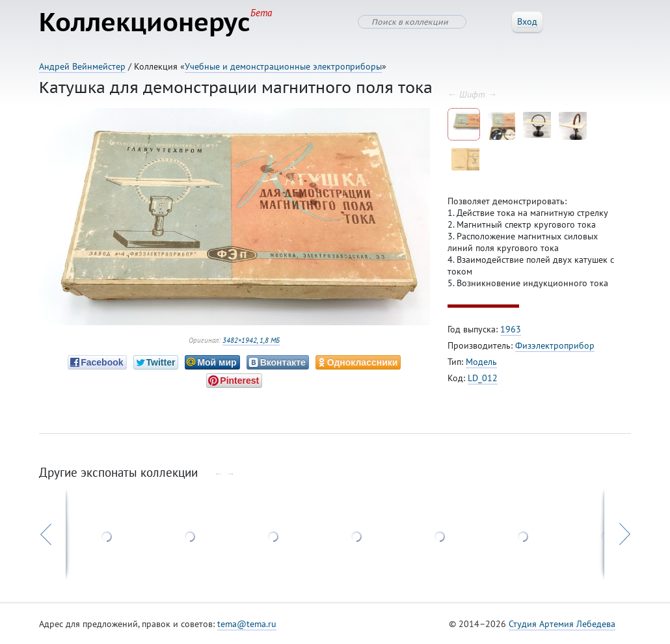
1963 (511, 329)
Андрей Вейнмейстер (82, 66)
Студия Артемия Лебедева (562, 624)
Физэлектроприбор (555, 345)
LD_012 (483, 378)
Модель (481, 362)
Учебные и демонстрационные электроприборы (283, 66)
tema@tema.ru (247, 624)
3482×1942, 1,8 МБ (251, 340)
